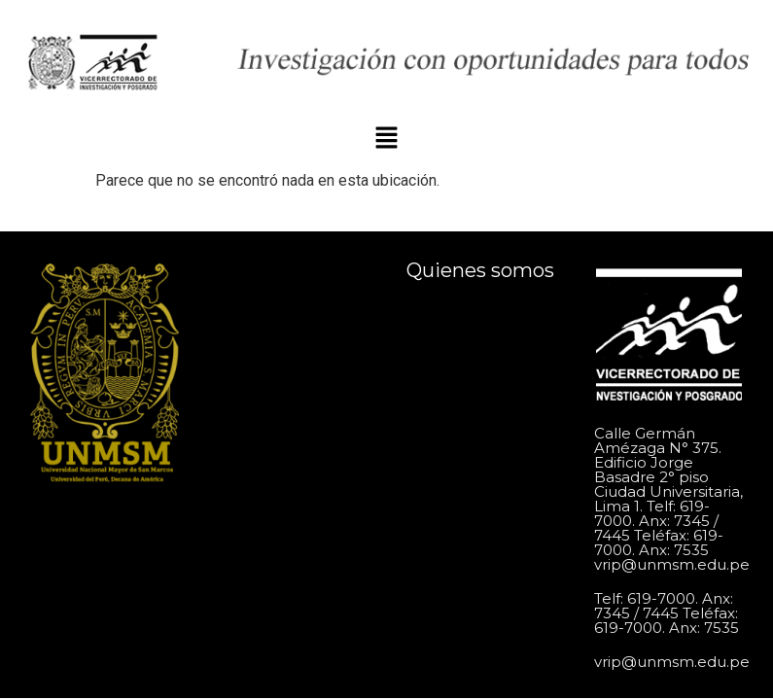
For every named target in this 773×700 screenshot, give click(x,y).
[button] (386, 140)
